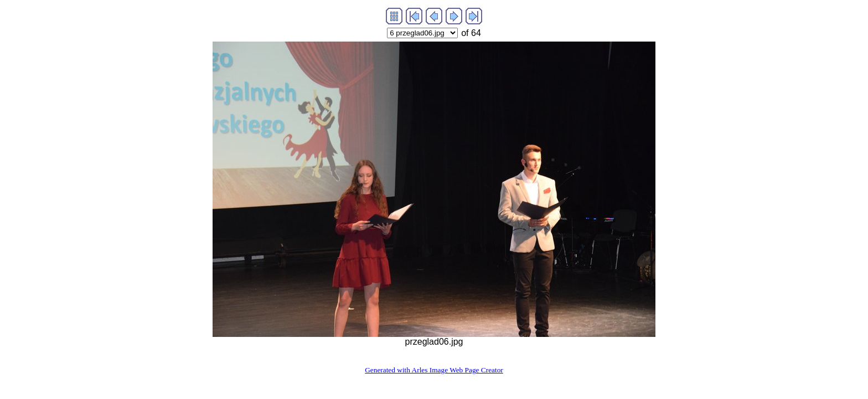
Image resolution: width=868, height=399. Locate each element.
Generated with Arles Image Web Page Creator (434, 370)
